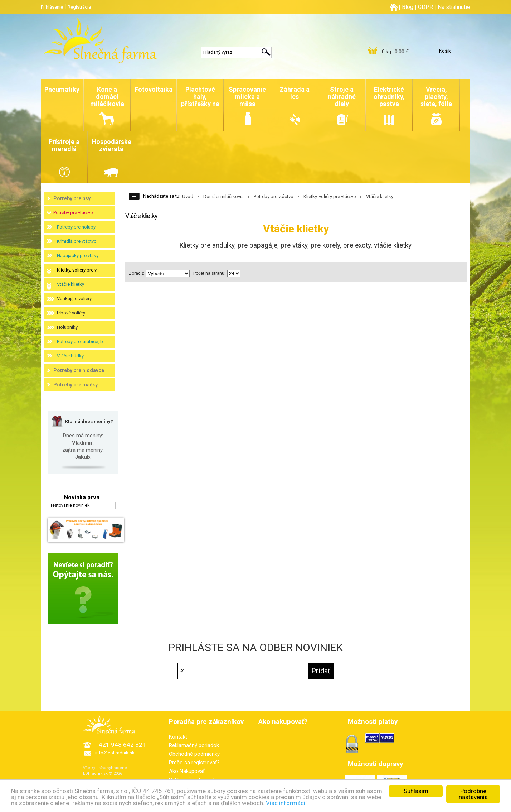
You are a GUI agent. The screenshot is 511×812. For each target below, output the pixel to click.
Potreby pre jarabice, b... (82, 342)
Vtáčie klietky (70, 284)
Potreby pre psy (72, 198)
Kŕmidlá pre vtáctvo (77, 241)
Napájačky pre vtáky (78, 256)
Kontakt (178, 737)
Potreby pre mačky (76, 385)
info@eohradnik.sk (115, 753)
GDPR (425, 7)
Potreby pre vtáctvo (73, 213)
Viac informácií (286, 805)
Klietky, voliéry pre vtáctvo (330, 196)
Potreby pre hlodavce (79, 370)
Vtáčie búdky (70, 356)
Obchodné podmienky (194, 754)
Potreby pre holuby (76, 227)
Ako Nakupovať (187, 771)
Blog (408, 7)
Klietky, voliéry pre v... (78, 270)
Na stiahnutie (454, 7)
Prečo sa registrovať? (194, 763)
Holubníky (67, 327)
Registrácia (79, 7)
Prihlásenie (52, 7)
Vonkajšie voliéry (74, 299)
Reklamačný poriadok (194, 745)
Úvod (188, 196)
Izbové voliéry (71, 313)
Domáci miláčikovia (223, 196)
